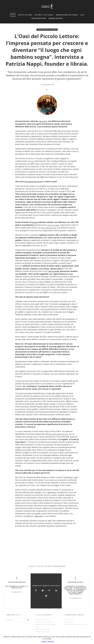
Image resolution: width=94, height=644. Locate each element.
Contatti (69, 617)
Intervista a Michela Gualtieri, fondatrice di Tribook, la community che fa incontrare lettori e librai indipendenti (75, 592)
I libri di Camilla (59, 273)
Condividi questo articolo (46, 584)
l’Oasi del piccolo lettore (35, 181)
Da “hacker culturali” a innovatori (17, 589)
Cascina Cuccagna (58, 225)
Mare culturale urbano (57, 227)
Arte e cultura (25, 15)
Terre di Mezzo (50, 270)
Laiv (82, 15)
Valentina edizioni (65, 270)
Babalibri (19, 270)
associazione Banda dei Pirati (60, 436)
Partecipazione (39, 18)
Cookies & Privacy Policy (76, 620)
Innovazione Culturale (67, 15)
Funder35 (36, 222)
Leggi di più (50, 641)
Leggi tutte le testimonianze (47, 568)
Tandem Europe (55, 18)
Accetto (44, 641)
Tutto (13, 15)
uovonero (28, 270)
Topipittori (38, 270)
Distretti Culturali (44, 15)
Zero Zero (44, 121)
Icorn (33, 161)
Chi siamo (69, 615)
